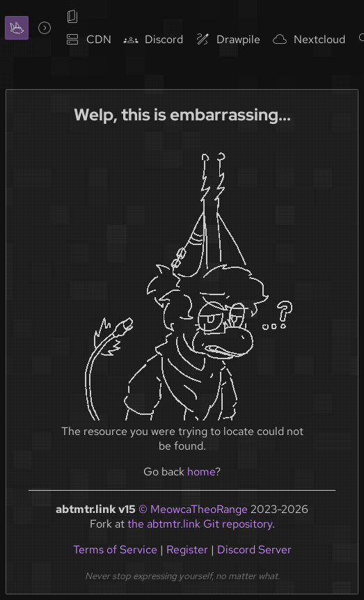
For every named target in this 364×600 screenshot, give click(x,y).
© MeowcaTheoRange (193, 509)
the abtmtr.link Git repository (200, 524)
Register (187, 550)
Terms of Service (115, 550)
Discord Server (254, 550)
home (201, 472)
